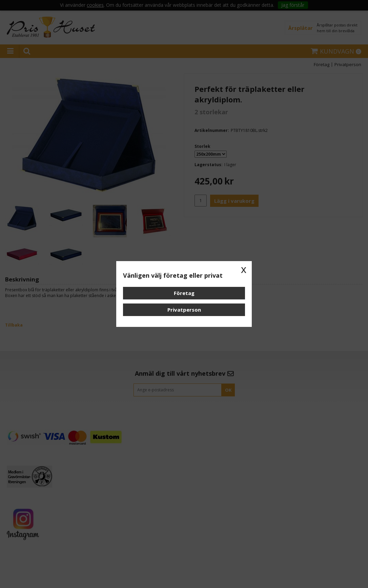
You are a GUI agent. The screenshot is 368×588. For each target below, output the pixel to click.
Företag (184, 293)
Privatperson (184, 310)
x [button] (244, 269)
